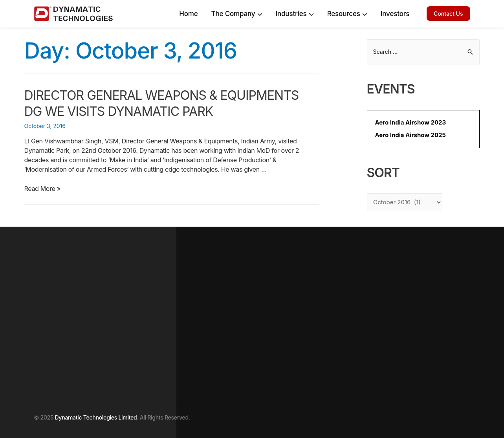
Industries (295, 14)
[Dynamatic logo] (66, 14)
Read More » (42, 189)
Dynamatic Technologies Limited (96, 417)
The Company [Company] (236, 14)
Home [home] (188, 14)
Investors (395, 14)
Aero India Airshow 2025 (411, 135)
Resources (347, 14)
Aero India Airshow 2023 (411, 122)
